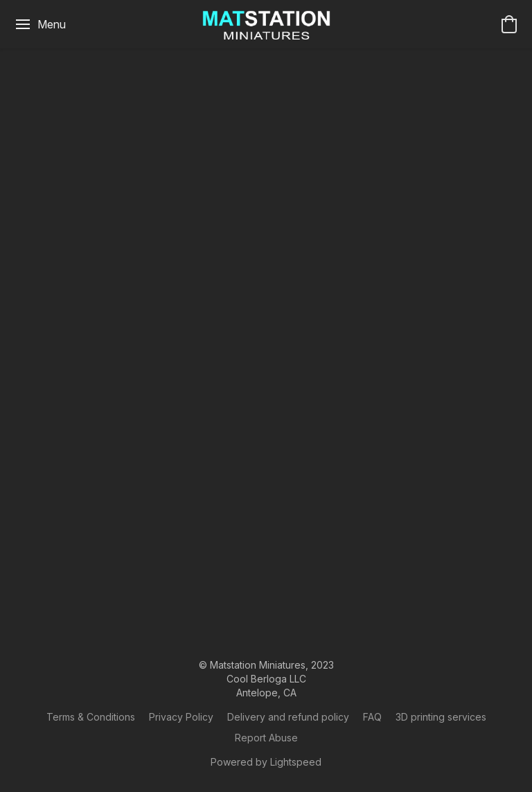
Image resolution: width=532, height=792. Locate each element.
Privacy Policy (181, 717)
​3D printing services (441, 717)
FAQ (372, 717)
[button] (266, 24)
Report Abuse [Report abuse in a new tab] (266, 738)
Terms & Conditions (91, 717)
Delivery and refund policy (288, 717)
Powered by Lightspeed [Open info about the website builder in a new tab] (266, 762)
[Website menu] (40, 24)
